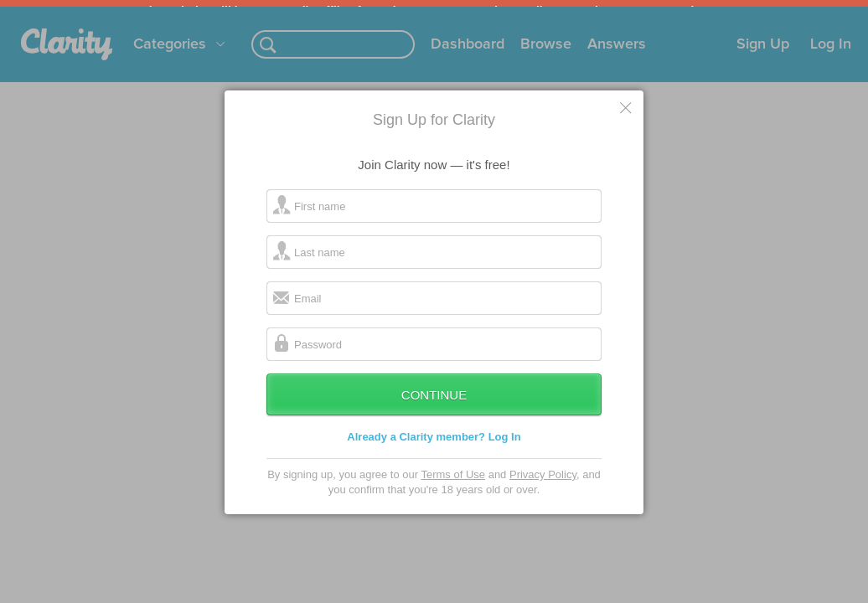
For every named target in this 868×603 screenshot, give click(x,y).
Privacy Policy (543, 488)
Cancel (627, 121)
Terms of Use (453, 488)
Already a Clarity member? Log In (434, 450)
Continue (434, 408)
